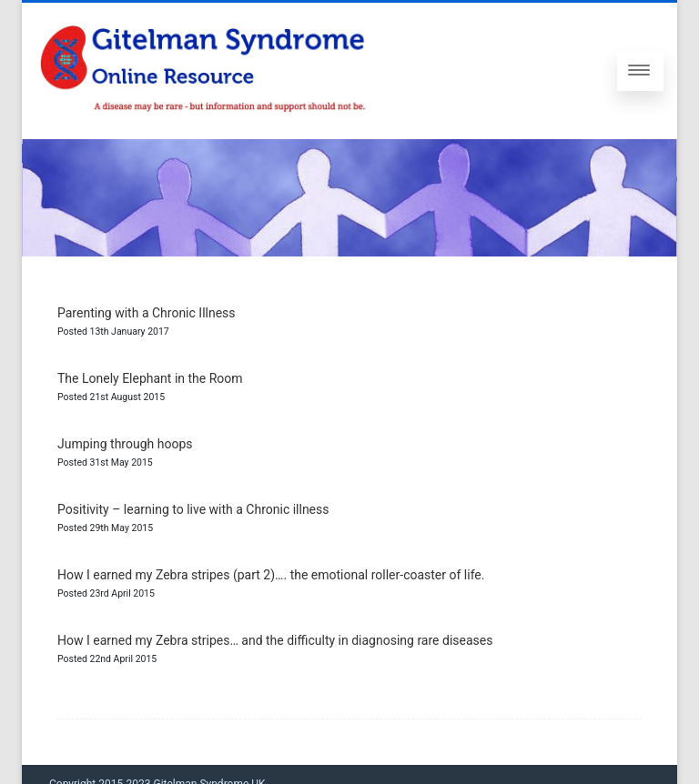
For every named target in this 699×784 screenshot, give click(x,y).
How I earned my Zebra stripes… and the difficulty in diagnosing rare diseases (275, 640)
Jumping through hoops (125, 444)
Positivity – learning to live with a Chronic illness (193, 509)
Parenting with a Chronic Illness (147, 313)
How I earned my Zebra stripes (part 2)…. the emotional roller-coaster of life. (271, 575)
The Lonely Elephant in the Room (150, 378)
